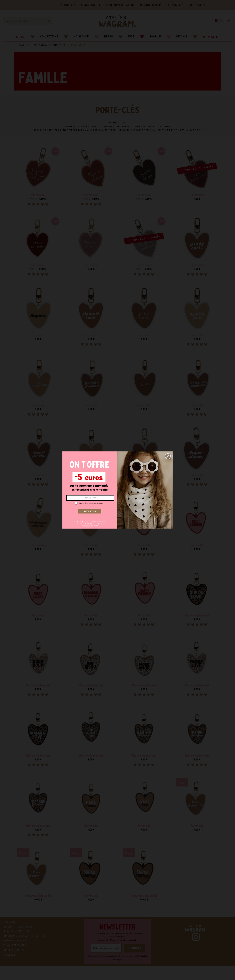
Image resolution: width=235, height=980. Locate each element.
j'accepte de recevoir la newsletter (89, 503)
